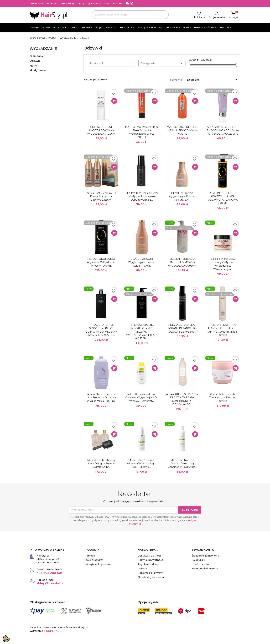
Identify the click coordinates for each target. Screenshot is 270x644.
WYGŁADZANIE (43, 49)
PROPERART (53, 631)
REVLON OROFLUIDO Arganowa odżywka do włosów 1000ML (101, 262)
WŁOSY (35, 28)
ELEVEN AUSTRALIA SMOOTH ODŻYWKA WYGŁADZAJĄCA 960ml (182, 262)
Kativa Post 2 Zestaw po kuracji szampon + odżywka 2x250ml (101, 196)
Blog (81, 3)
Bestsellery (68, 3)
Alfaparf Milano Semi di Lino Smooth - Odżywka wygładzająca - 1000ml (101, 398)
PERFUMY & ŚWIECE (205, 28)
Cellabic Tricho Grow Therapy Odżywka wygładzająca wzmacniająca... (223, 264)
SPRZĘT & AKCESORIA (150, 28)
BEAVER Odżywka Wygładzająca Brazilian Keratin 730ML (142, 262)
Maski (33, 66)
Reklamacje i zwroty (150, 573)
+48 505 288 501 (49, 573)
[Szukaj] (130, 15)
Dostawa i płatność (149, 556)
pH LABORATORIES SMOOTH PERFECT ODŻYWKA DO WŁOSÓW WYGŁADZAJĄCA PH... (101, 330)
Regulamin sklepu (149, 564)
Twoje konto (203, 550)
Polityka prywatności (151, 560)
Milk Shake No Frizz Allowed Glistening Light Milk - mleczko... (142, 464)
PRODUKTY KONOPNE (178, 28)
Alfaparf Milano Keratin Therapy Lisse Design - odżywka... (223, 398)
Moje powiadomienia (205, 569)
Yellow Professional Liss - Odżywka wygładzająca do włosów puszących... (142, 398)
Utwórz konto (200, 564)
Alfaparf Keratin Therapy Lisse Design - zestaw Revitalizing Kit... (101, 464)
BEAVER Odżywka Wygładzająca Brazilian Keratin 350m (182, 196)
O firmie (143, 569)
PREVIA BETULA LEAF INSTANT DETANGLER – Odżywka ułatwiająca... (182, 328)
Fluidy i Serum (38, 70)
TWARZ (74, 28)
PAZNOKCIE (60, 28)
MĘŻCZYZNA (127, 28)
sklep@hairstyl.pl (50, 583)
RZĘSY (99, 28)
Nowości (52, 3)
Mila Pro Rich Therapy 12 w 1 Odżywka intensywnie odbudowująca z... (142, 196)
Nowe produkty (93, 560)
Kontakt (118, 3)
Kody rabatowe (98, 3)
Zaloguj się (198, 560)
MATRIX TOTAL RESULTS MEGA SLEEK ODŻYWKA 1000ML (182, 130)
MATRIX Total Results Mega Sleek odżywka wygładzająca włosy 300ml (142, 132)
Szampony (36, 56)
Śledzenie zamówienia (206, 556)
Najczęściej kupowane (97, 564)
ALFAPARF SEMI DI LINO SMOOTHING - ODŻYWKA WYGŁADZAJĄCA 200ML (223, 130)
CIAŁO (46, 28)
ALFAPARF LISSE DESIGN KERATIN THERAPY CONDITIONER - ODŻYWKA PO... (182, 399)
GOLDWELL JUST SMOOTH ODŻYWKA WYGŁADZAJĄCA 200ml (101, 130)
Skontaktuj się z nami (151, 577)
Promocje (90, 556)
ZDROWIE (225, 28)
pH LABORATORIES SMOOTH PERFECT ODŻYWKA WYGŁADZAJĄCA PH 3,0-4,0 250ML (142, 332)
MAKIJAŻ (87, 28)
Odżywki (35, 61)
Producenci (36, 3)
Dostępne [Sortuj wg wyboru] (213, 80)
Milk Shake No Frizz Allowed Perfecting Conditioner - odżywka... (182, 464)
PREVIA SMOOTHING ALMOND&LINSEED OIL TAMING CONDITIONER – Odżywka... (223, 330)
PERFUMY (111, 28)
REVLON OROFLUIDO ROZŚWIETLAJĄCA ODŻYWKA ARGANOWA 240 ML (223, 198)
